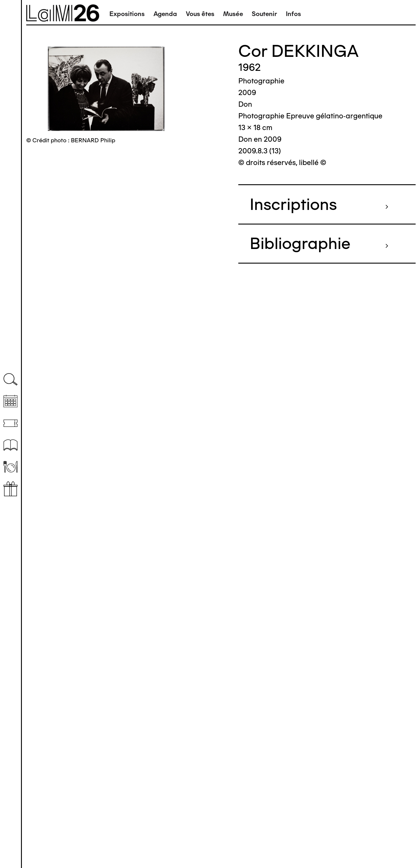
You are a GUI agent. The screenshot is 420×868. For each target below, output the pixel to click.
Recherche (10, 379)
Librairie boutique (10, 489)
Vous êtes (200, 14)
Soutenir (264, 14)
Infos (293, 14)
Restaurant (10, 467)
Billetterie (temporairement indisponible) (10, 423)
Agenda (165, 14)
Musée (233, 14)
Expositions (127, 14)
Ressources (10, 445)
